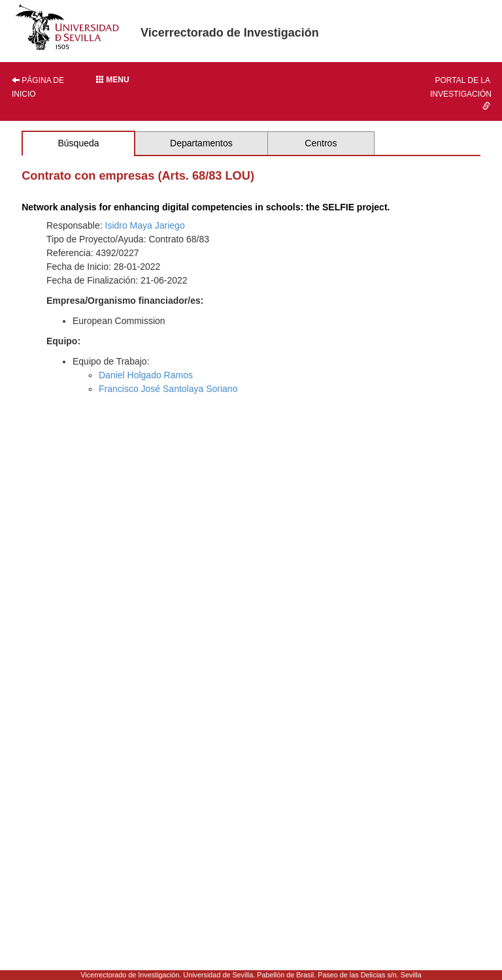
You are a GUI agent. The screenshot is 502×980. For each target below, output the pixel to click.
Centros (321, 143)
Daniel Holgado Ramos (146, 375)
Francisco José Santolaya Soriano (168, 389)
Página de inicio (38, 87)
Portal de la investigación (461, 93)
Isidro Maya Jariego (145, 225)
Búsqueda (78, 143)
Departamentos (201, 143)
